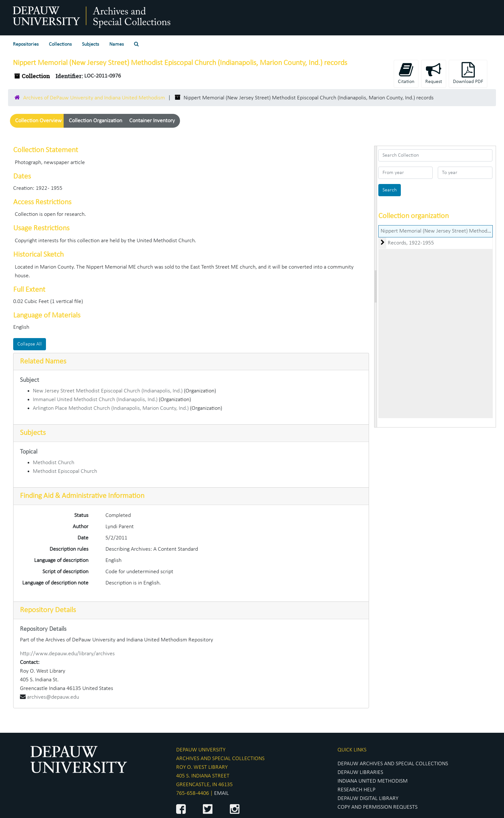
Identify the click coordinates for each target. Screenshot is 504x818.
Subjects (90, 44)
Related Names (43, 362)
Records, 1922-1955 (411, 243)
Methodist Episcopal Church (65, 471)
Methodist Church (54, 463)
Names (117, 44)
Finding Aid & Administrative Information (82, 496)
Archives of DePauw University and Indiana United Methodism (94, 98)
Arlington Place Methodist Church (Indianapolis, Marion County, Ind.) (111, 408)
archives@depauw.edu (53, 697)
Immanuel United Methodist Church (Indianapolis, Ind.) (95, 400)
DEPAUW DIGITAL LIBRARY (368, 799)
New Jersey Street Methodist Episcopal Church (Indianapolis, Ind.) (108, 391)
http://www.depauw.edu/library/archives (67, 654)
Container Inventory (152, 121)
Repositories (26, 44)
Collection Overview (38, 121)
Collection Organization (95, 121)
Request (434, 73)
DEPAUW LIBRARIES (360, 772)
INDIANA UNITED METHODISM (373, 781)
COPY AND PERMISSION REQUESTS (378, 807)
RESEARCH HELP (356, 790)
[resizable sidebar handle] (376, 287)
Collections (60, 44)
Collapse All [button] (30, 344)
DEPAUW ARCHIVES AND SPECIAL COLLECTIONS (393, 764)
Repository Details (48, 610)
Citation (406, 73)
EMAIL (221, 793)
